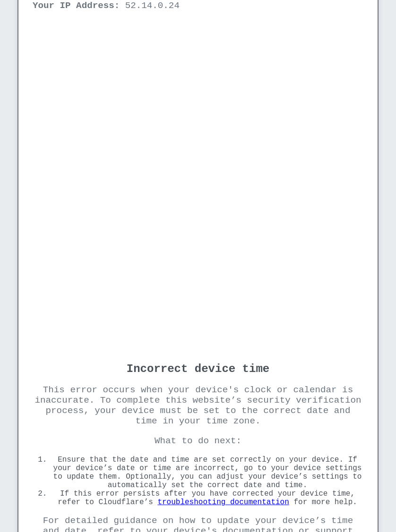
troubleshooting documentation (223, 502)
